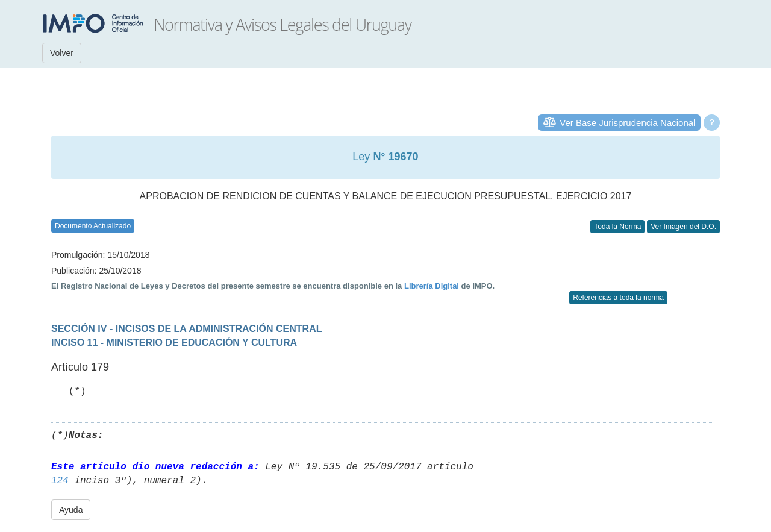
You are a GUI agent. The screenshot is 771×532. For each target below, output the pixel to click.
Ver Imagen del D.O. (683, 227)
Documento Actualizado (93, 226)
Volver (62, 53)
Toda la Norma (617, 227)
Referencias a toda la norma (618, 298)
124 (60, 481)
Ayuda (71, 510)
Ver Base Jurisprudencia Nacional (627, 123)
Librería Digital (432, 286)
